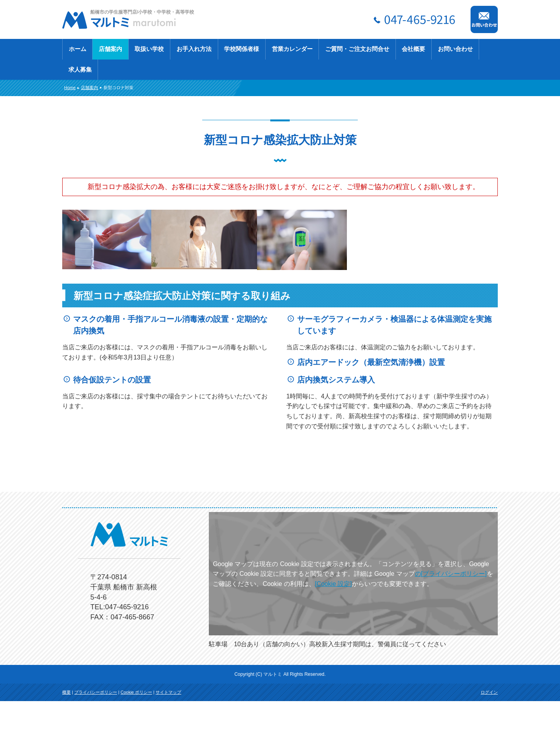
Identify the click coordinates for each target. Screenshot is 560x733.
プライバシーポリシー (96, 724)
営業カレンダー (292, 49)
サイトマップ (168, 724)
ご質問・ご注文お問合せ (357, 49)
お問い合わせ (455, 49)
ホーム (78, 49)
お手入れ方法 (194, 49)
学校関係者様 (241, 49)
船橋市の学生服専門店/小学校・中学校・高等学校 (142, 12)
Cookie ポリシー (136, 724)
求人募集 (80, 69)
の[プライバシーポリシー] (451, 606)
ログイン (489, 724)
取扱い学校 (149, 49)
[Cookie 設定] (333, 616)
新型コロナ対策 (118, 88)
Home (70, 88)
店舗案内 (110, 49)
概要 (66, 724)
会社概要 (413, 49)
